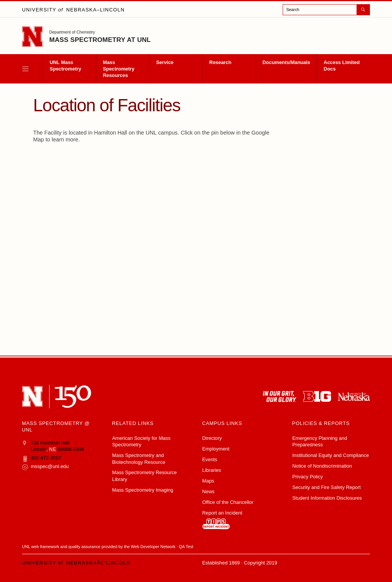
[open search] (326, 10)
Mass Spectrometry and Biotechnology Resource (139, 459)
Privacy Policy (307, 477)
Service (165, 62)
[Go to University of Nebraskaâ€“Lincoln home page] (32, 37)
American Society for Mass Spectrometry (141, 441)
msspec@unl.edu (46, 467)
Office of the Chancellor (228, 502)
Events (210, 459)
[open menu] (32, 69)
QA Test (186, 547)
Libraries (212, 470)
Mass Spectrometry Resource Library (144, 476)
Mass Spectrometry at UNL (100, 40)
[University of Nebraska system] (354, 397)
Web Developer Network (153, 547)
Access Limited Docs (342, 66)
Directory (212, 438)
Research (220, 62)
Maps (208, 481)
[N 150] (73, 397)
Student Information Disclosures (327, 498)
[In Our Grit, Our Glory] (280, 397)
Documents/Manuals (286, 62)
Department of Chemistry (72, 32)
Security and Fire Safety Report (326, 487)
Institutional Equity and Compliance (330, 455)
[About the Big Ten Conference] (317, 397)
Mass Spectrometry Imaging (142, 490)
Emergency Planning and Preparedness (320, 441)
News (208, 491)
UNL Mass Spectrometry (65, 66)
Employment (216, 449)
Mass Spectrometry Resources (119, 69)
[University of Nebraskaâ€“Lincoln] (32, 396)
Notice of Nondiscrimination (322, 466)
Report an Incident (222, 520)
